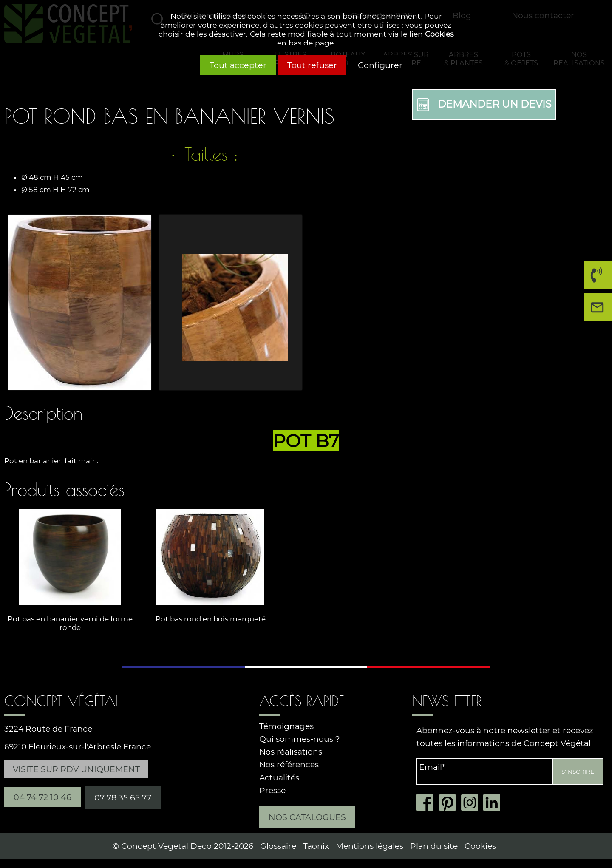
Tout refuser (312, 65)
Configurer (380, 65)
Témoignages (286, 726)
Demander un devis (484, 105)
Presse (272, 790)
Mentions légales (370, 846)
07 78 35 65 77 (123, 797)
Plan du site (434, 846)
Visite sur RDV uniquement (76, 769)
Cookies (439, 34)
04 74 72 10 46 (595, 278)
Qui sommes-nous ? (300, 739)
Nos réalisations (291, 752)
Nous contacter (600, 310)
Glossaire (278, 846)
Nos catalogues (307, 817)
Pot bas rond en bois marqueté (211, 619)
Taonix (316, 846)
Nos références (289, 764)
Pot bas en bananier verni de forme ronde (70, 624)
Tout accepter (238, 65)
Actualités (279, 778)
